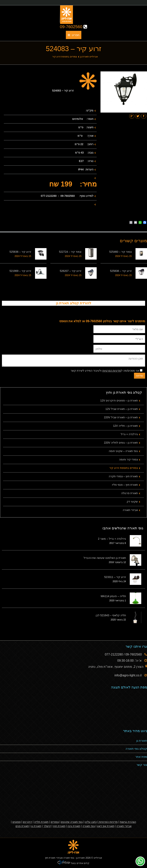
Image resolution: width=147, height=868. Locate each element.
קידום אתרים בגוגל (80, 863)
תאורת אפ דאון (106, 826)
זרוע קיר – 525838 (121, 271)
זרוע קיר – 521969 (20, 271)
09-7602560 (74, 27)
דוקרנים (27, 822)
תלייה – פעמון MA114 (113, 596)
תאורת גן (142, 741)
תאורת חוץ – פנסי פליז (125, 485)
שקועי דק (132, 502)
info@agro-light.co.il (128, 675)
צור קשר (142, 765)
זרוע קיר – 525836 (20, 252)
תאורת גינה (74, 826)
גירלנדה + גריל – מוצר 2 (112, 539)
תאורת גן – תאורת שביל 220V (121, 417)
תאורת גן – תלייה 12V (125, 426)
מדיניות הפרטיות (112, 371)
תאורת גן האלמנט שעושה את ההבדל (105, 558)
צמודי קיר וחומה (128, 459)
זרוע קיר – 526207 (71, 271)
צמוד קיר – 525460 (120, 252)
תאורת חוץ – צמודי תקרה (123, 476)
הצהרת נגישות (128, 822)
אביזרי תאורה (130, 510)
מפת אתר (141, 757)
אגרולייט (98, 858)
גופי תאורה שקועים (72, 822)
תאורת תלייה (41, 822)
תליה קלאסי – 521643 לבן (111, 615)
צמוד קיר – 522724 (70, 252)
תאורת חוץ (59, 826)
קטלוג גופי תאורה (136, 749)
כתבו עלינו (91, 822)
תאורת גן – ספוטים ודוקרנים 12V (119, 400)
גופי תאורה (89, 826)
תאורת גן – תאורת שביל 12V (122, 409)
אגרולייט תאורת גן (89, 57)
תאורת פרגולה (129, 493)
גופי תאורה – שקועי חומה (123, 451)
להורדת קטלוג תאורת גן (73, 303)
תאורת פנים (22, 826)
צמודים (55, 822)
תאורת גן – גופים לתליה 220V (121, 443)
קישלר (47, 826)
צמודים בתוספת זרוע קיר (65, 57)
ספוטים (17, 822)
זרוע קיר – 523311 (115, 577)
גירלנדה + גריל (129, 434)
